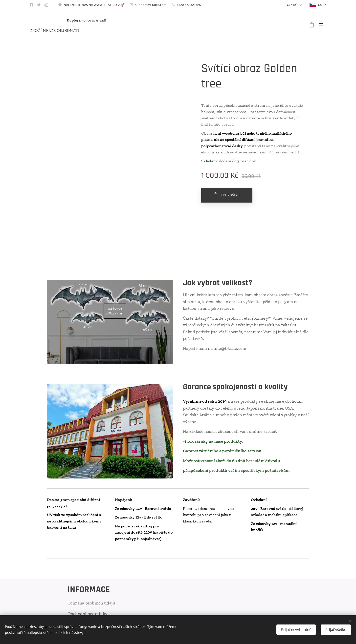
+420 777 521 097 (189, 5)
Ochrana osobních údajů (91, 603)
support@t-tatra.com (151, 5)
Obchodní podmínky (88, 613)
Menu (321, 25)
